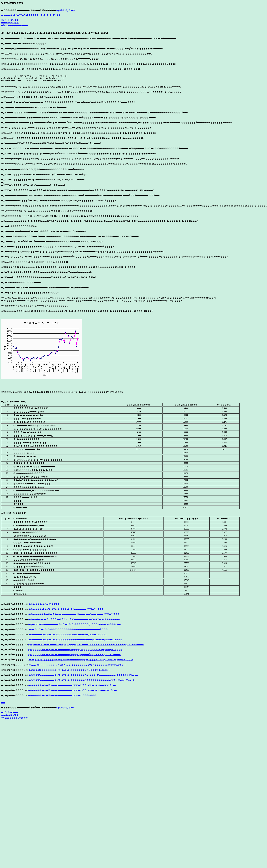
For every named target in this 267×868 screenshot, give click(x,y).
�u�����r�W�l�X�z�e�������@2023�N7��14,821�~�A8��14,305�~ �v (72, 685)
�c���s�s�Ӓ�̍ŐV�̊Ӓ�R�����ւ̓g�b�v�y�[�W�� (31, 15)
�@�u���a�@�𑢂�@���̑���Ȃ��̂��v (44, 604)
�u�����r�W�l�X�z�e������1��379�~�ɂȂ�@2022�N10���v (67, 634)
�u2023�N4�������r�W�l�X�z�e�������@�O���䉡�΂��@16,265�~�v (69, 670)
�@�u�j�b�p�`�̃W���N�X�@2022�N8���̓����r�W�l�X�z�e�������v (74, 619)
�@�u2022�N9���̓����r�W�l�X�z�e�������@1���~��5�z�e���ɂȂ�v (75, 624)
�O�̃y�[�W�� (10, 20)
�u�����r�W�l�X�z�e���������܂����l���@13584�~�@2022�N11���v (75, 639)
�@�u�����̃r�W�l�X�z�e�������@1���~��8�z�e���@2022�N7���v (74, 614)
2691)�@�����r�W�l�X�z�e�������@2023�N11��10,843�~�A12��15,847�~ (55, 33)
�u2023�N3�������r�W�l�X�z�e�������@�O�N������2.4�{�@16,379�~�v (78, 665)
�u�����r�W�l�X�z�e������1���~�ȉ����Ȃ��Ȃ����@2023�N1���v (75, 655)
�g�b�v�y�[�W (66, 10)
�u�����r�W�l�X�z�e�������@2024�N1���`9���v (63, 695)
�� (3, 703)
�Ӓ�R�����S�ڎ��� (14, 25)
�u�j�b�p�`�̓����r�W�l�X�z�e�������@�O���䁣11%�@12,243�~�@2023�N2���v (81, 660)
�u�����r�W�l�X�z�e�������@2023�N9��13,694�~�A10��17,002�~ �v (73, 690)
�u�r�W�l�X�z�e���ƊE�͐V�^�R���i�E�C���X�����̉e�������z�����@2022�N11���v (86, 645)
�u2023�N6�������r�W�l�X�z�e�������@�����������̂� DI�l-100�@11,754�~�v (82, 680)
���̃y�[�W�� (10, 23)
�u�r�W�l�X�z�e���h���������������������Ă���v (68, 629)
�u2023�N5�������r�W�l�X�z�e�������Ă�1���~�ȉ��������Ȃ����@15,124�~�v (83, 675)
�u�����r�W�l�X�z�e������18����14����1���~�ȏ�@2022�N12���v (75, 650)
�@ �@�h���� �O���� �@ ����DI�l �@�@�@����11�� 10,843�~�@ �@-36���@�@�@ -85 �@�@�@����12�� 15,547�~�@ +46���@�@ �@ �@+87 (37, 78)
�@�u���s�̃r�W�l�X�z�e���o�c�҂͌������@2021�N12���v (66, 609)
